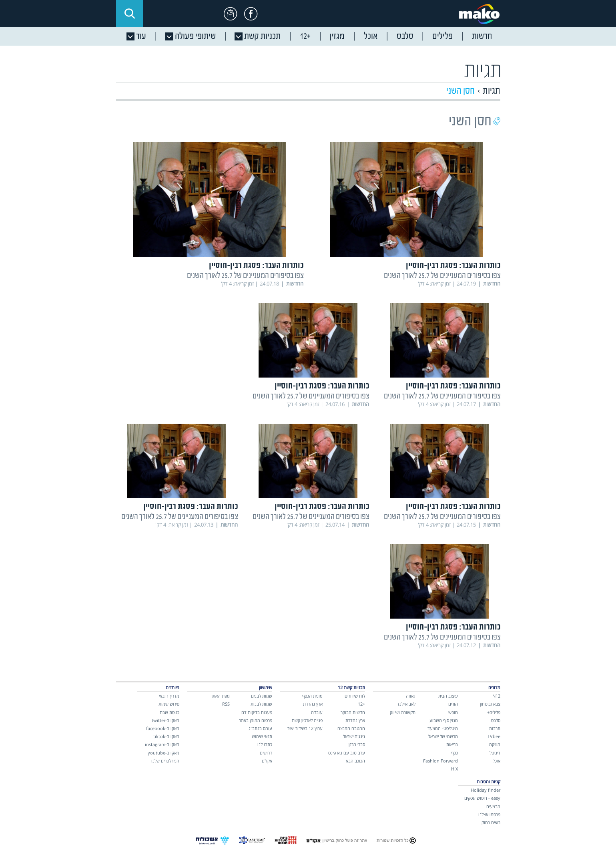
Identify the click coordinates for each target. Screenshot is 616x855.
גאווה (411, 696)
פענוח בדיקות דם (257, 712)
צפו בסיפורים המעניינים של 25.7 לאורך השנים (442, 276)
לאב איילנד (406, 704)
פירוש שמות (169, 704)
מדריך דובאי (169, 696)
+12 (361, 704)
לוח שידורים (355, 696)
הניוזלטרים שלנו (165, 761)
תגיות (492, 91)
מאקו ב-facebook (163, 728)
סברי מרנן (357, 744)
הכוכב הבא (355, 761)
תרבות (495, 728)
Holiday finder (486, 790)
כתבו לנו (265, 744)
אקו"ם (267, 761)
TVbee (494, 736)
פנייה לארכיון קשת (307, 720)
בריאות (452, 744)
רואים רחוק (491, 822)
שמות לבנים (262, 696)
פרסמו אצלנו (489, 814)
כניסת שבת (170, 712)
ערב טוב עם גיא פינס (347, 753)
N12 (496, 696)
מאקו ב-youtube (164, 753)
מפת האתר (220, 696)
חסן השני (460, 91)
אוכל (497, 761)
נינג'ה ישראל (354, 736)
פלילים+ (494, 712)
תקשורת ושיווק (403, 712)
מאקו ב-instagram (162, 744)
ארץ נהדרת (355, 720)
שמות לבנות (261, 704)
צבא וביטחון (490, 704)
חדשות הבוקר (353, 712)
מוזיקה (495, 744)
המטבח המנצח (351, 728)
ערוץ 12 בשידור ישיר (305, 728)
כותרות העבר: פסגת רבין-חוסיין (453, 266)
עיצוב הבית (448, 696)
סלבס (496, 720)
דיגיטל (495, 753)
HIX (454, 769)
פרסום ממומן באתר (256, 720)
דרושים (266, 753)
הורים (453, 704)
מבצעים (493, 806)
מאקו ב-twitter (166, 720)
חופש (453, 712)
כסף (454, 753)
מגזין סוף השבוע (444, 720)
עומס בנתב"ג (260, 728)
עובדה (317, 712)
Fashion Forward (440, 761)
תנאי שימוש (262, 736)
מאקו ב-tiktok (166, 736)
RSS (226, 704)
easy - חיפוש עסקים (482, 798)
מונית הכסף (312, 696)
